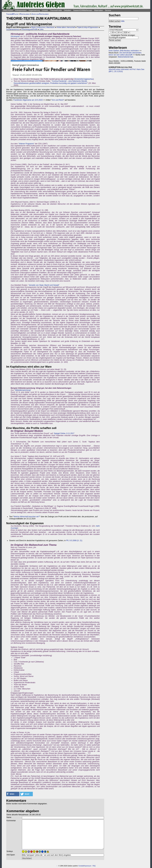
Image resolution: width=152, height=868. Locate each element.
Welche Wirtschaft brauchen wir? (27, 517)
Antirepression (21, 10)
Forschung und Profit (29, 29)
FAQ (94, 866)
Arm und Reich (58, 100)
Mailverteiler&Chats (126, 57)
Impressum (88, 866)
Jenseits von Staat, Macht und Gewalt (44, 285)
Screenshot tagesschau (84, 79)
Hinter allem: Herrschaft (66, 27)
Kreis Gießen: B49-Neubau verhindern (124, 51)
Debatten (68, 10)
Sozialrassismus (13, 29)
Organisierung (34, 10)
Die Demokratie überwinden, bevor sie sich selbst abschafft (125, 54)
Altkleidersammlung (23, 390)
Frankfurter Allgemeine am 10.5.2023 (28, 100)
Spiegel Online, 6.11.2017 (64, 433)
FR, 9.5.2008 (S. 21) (74, 541)
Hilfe (123, 21)
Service (108, 10)
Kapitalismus (25, 14)
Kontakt (81, 866)
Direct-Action (8, 10)
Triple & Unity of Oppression (88, 27)
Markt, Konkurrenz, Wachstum (43, 27)
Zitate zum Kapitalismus (40, 14)
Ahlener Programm (26, 144)
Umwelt (45, 10)
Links (41, 29)
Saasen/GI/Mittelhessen (83, 10)
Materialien (99, 10)
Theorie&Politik (56, 10)
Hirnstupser (15, 36)
